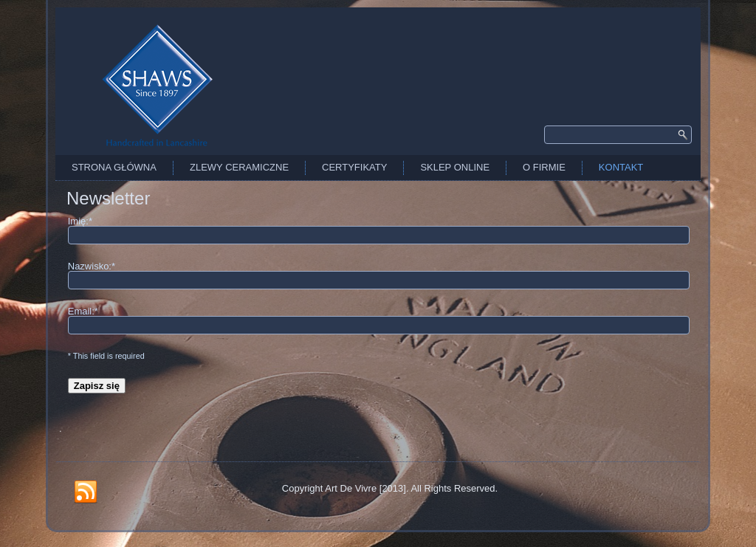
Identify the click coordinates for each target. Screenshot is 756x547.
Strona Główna (114, 167)
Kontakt (621, 167)
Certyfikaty (354, 167)
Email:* (83, 311)
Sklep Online (455, 167)
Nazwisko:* (92, 266)
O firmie (544, 167)
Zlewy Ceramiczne (239, 167)
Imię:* (80, 221)
